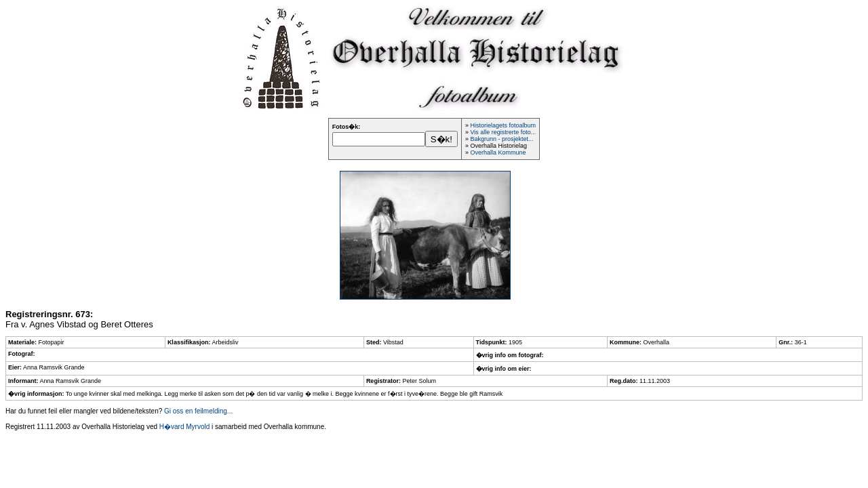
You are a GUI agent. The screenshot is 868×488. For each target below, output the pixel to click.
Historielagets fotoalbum (503, 125)
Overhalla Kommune (498, 152)
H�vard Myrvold (184, 427)
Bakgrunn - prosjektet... (501, 139)
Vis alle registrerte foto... (503, 132)
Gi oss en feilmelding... (198, 411)
